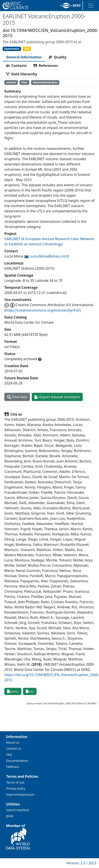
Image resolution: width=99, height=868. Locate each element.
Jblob (10, 816)
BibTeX (13, 691)
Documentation (17, 761)
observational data (45, 82)
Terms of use (15, 782)
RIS (30, 691)
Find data (17, 397)
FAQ (9, 755)
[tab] (24, 57)
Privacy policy (16, 788)
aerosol (11, 82)
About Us (13, 742)
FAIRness (12, 767)
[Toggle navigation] (91, 6)
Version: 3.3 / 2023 (81, 863)
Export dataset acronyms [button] (57, 397)
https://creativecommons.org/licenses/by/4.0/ (43, 310)
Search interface (18, 810)
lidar (24, 82)
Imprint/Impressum (20, 795)
